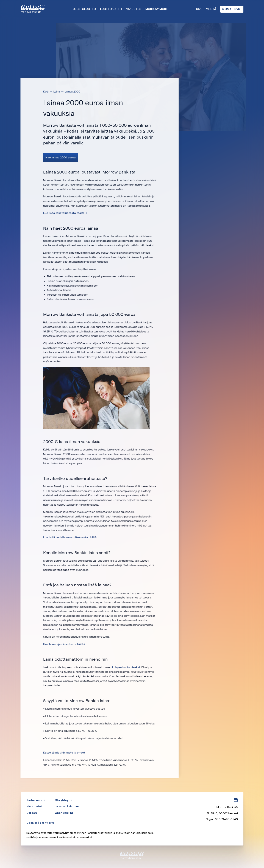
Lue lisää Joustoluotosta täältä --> (66, 213)
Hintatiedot (34, 806)
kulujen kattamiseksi (126, 667)
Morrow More (156, 9)
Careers (32, 813)
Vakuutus (134, 9)
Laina (57, 92)
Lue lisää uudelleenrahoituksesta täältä (70, 537)
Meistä (211, 9)
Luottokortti (111, 9)
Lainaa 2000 (73, 92)
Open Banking (64, 813)
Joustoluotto (84, 9)
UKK (199, 9)
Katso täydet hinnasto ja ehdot (64, 753)
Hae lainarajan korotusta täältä (64, 644)
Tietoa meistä (36, 800)
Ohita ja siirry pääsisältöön (0, 0)
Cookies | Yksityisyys (40, 823)
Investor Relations (67, 806)
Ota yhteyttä (64, 800)
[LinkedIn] (236, 800)
